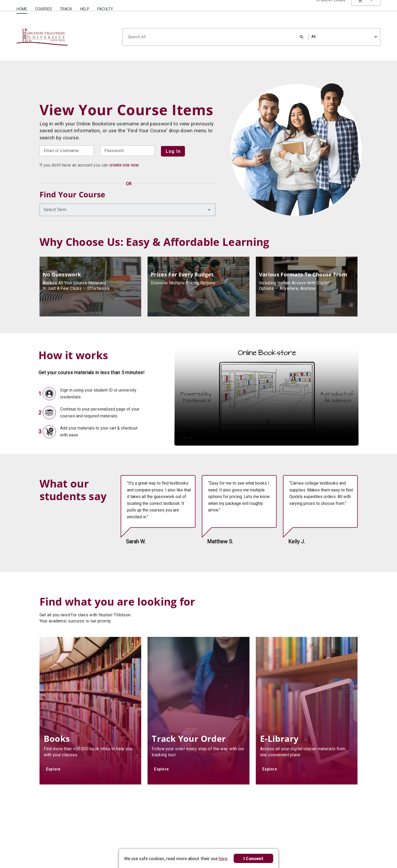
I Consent (253, 858)
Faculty (105, 9)
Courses (43, 9)
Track (66, 9)
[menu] (366, 9)
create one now (124, 165)
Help (85, 9)
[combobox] (128, 210)
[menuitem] (24, 7)
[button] (366, 9)
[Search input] (251, 37)
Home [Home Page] (22, 9)
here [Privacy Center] (223, 858)
